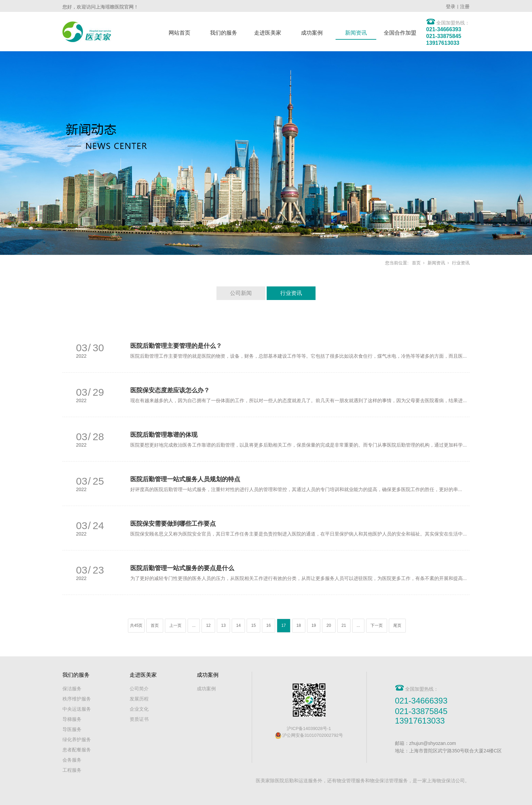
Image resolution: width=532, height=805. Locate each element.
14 (238, 625)
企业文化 (139, 709)
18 (299, 625)
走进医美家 (268, 33)
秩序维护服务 (77, 699)
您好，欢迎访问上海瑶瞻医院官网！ (100, 7)
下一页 (377, 625)
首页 (416, 263)
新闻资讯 (356, 33)
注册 (465, 6)
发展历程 (139, 699)
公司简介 (139, 689)
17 (283, 625)
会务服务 (72, 760)
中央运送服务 (77, 709)
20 (329, 625)
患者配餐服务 (77, 750)
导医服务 (72, 729)
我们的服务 (224, 33)
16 (269, 625)
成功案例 (312, 33)
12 (208, 625)
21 (344, 625)
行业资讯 (461, 263)
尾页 (397, 625)
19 (314, 625)
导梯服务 (72, 719)
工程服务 (72, 770)
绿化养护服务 (77, 740)
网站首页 (179, 33)
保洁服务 (72, 689)
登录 (451, 6)
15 (253, 625)
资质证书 (139, 719)
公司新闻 (241, 293)
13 (223, 625)
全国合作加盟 (400, 33)
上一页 (175, 625)
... (194, 625)
